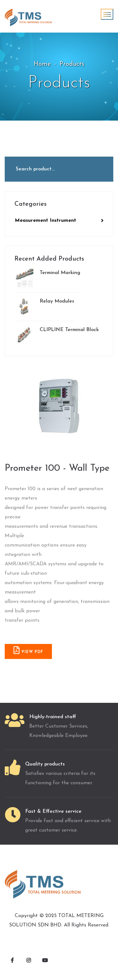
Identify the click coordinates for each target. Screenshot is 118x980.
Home (42, 64)
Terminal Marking (47, 278)
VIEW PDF (28, 650)
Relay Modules (44, 307)
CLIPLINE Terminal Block (57, 335)
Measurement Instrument (59, 220)
